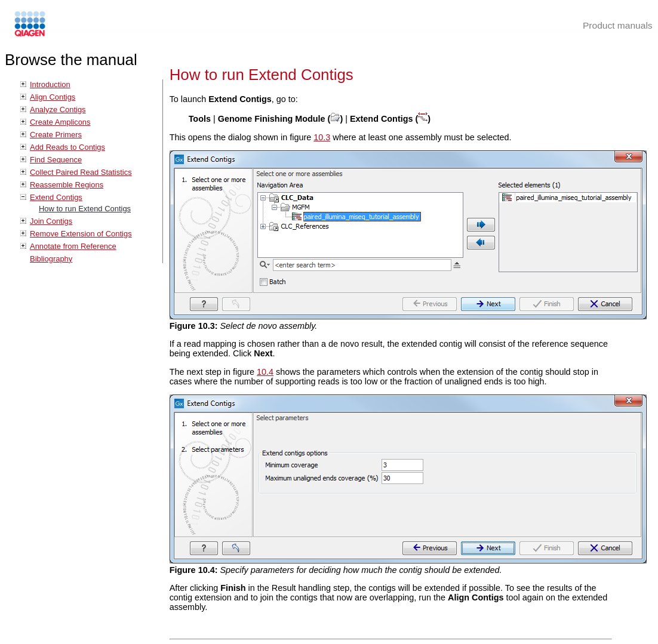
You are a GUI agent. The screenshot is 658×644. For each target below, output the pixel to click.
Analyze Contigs (58, 110)
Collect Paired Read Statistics (81, 172)
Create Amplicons (60, 122)
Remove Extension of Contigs (81, 234)
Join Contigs (51, 221)
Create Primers (56, 135)
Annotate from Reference (73, 246)
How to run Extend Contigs (85, 209)
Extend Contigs (56, 197)
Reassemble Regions (67, 185)
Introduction (50, 84)
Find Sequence (56, 160)
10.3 (322, 137)
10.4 (265, 372)
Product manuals (618, 25)
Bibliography (51, 259)
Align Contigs (53, 97)
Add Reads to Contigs (67, 147)
